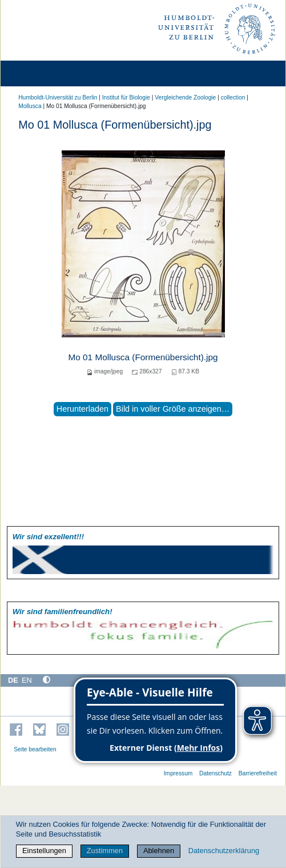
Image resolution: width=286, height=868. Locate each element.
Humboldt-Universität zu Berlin (58, 97)
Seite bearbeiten (35, 749)
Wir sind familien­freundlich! (63, 612)
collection (233, 97)
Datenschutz (215, 773)
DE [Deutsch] (13, 680)
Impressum (178, 773)
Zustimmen (105, 851)
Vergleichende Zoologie (185, 97)
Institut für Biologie (126, 97)
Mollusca (30, 106)
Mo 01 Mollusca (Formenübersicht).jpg (143, 357)
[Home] (41, 73)
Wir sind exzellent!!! (48, 537)
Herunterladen (82, 409)
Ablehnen (159, 851)
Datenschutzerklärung (224, 851)
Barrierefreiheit (258, 773)
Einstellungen (44, 851)
